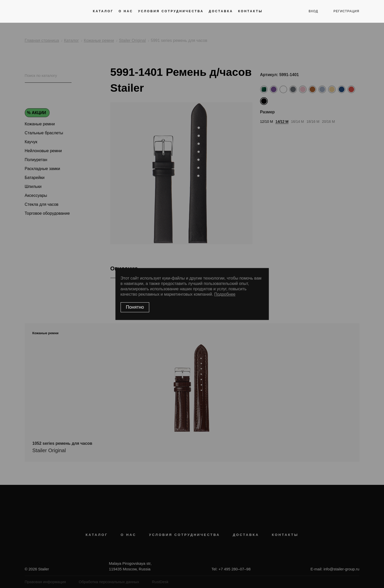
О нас (126, 11)
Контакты (250, 11)
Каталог (103, 11)
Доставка (221, 11)
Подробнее (225, 294)
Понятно (135, 307)
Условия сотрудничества (171, 11)
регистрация (346, 11)
